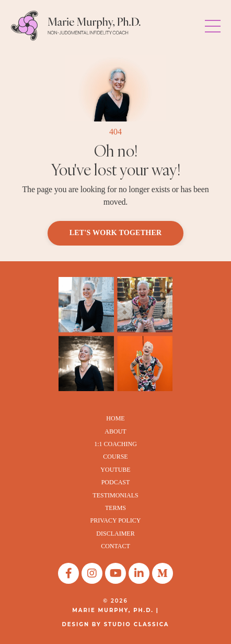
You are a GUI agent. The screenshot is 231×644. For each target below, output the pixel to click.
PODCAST (116, 482)
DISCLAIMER (115, 534)
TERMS (115, 508)
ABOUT (115, 431)
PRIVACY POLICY (115, 520)
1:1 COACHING (115, 444)
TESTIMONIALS (115, 495)
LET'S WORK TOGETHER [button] (116, 233)
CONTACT (115, 546)
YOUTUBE (115, 470)
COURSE (115, 457)
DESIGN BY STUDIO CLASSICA (116, 624)
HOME (115, 418)
